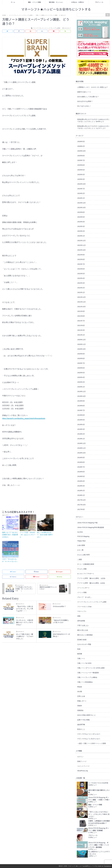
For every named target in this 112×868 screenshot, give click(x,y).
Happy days (81, 541)
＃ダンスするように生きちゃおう (89, 739)
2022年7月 (81, 264)
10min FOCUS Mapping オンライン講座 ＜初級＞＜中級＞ (99, 798)
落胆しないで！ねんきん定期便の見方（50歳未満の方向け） (10, 535)
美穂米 (80, 706)
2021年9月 (81, 311)
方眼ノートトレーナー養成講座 (88, 673)
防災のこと (81, 729)
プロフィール (99, 2)
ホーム (13, 2)
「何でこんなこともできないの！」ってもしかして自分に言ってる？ (99, 814)
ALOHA (80, 532)
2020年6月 (81, 368)
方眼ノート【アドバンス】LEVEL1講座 (91, 668)
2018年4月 (81, 481)
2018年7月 (81, 467)
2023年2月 (81, 231)
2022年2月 (81, 288)
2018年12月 (81, 443)
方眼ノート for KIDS (84, 663)
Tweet (13, 572)
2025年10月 (81, 151)
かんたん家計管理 (83, 555)
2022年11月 (81, 245)
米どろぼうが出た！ (84, 106)
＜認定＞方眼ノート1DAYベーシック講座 (92, 743)
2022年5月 (81, 274)
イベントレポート (83, 588)
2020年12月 (81, 340)
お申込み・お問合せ (78, 2)
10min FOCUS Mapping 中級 (87, 523)
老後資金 (80, 710)
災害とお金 (81, 696)
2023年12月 (81, 203)
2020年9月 (81, 354)
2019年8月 (81, 406)
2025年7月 (81, 160)
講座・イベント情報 (34, 2)
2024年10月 (81, 184)
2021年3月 (81, 330)
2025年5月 (81, 170)
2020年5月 (81, 373)
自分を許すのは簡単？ (85, 101)
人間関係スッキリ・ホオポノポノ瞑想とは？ (93, 87)
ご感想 (80, 559)
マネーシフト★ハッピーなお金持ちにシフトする (56, 9)
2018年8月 (81, 462)
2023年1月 (81, 236)
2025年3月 (81, 179)
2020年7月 (81, 363)
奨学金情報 (81, 621)
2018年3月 (81, 486)
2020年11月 (81, 344)
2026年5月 (81, 142)
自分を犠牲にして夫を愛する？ (88, 97)
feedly (60, 577)
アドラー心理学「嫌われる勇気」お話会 (91, 583)
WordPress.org (83, 771)
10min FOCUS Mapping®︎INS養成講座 (91, 527)
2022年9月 (81, 255)
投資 (79, 649)
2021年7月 (81, 321)
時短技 (80, 687)
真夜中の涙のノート (84, 92)
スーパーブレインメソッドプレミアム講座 (92, 602)
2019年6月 (81, 415)
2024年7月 (81, 189)
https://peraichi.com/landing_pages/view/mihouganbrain (24, 418)
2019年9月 (81, 401)
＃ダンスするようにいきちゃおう (89, 734)
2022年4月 (81, 278)
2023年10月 (81, 208)
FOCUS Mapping (83, 536)
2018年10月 (81, 453)
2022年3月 (81, 283)
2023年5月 (81, 217)
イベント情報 (82, 592)
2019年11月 (81, 391)
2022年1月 (81, 292)
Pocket (37, 577)
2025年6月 (81, 165)
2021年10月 (81, 307)
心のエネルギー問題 (84, 644)
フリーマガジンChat (84, 607)
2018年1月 (81, 495)
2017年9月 (81, 509)
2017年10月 (81, 505)
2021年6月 (81, 325)
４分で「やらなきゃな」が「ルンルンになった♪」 (10, 560)
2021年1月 (81, 335)
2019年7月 (81, 410)
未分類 (80, 692)
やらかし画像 (82, 569)
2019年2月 (81, 434)
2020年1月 (81, 387)
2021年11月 (81, 302)
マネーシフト (82, 611)
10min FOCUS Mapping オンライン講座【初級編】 (98, 829)
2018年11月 (81, 448)
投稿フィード (82, 761)
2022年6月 (81, 269)
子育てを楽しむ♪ (83, 625)
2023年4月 (81, 222)
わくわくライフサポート (86, 574)
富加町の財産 (82, 640)
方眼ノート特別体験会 (85, 682)
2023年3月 (81, 226)
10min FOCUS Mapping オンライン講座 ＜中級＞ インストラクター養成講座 (99, 845)
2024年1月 (81, 198)
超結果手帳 (81, 725)
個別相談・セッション (56, 2)
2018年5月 (81, 476)
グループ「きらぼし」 (85, 597)
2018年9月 (81, 458)
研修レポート (82, 701)
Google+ (60, 572)
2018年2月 (81, 491)
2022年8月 (81, 259)
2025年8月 (81, 156)
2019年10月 (81, 396)
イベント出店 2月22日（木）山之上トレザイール (28, 535)
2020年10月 (81, 349)
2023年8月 (81, 212)
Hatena (13, 577)
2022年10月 (81, 250)
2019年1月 (81, 439)
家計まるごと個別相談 (85, 635)
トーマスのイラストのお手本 (98, 783)
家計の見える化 (83, 630)
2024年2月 (81, 193)
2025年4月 (81, 175)
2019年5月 (81, 420)
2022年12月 (81, 241)
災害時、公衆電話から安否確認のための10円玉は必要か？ (99, 822)
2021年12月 (81, 297)
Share (37, 572)
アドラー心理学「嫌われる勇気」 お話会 (91, 578)
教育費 (80, 654)
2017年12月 (81, 500)
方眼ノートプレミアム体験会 (87, 677)
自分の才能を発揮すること (87, 715)
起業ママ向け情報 (83, 720)
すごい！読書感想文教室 (86, 564)
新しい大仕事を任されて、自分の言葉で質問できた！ (45, 535)
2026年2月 (81, 146)
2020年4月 (81, 377)
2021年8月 (81, 316)
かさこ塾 (80, 550)
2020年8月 (81, 358)
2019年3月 (81, 429)
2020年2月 (81, 382)
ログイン (80, 757)
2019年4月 (81, 425)
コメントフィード (83, 766)
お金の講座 (81, 545)
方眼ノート (81, 658)
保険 (79, 616)
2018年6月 (81, 472)
